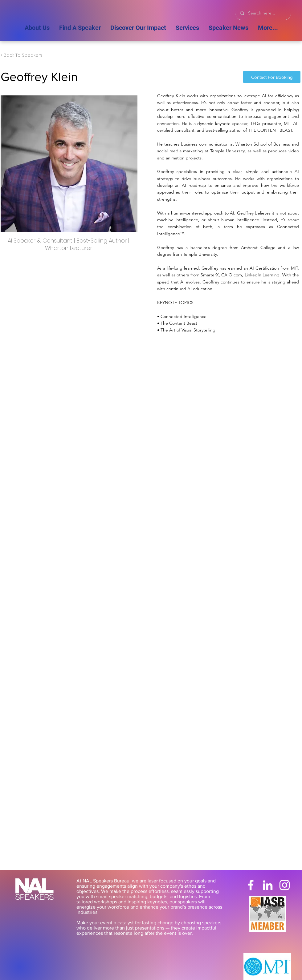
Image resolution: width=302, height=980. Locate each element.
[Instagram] (285, 885)
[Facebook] (251, 885)
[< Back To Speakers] (22, 55)
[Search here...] (263, 13)
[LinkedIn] (268, 885)
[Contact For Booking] (272, 77)
